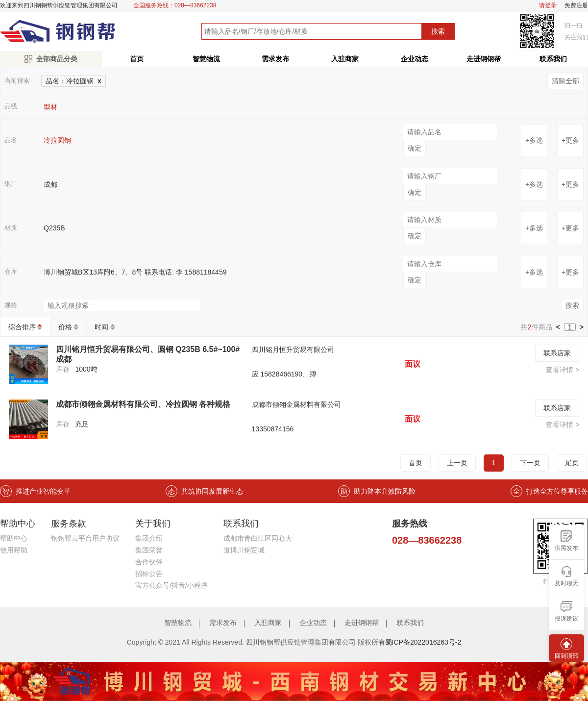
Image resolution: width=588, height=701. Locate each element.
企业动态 (415, 59)
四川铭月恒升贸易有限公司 (293, 350)
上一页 (457, 463)
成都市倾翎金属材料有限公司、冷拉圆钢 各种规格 (143, 404)
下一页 (530, 463)
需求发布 (275, 59)
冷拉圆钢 (57, 140)
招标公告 (149, 574)
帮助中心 (14, 538)
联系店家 (557, 353)
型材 (50, 107)
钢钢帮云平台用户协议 (85, 538)
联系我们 (410, 623)
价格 (65, 327)
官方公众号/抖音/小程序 (171, 585)
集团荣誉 (149, 550)
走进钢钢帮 (484, 59)
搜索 (438, 31)
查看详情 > (563, 370)
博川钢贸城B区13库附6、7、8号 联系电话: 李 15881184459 (135, 272)
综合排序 (22, 327)
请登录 (548, 6)
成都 (50, 184)
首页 (137, 59)
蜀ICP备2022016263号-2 (423, 642)
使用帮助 (14, 550)
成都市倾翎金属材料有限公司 (296, 404)
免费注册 (576, 6)
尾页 (572, 463)
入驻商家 (345, 59)
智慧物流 (206, 59)
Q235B (54, 228)
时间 (101, 327)
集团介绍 (149, 538)
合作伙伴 (149, 562)
